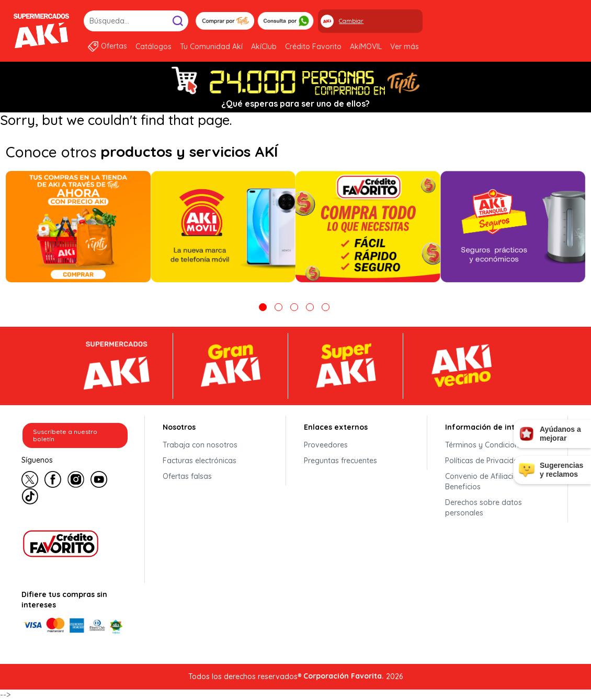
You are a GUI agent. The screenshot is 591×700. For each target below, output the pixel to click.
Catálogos (154, 47)
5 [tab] (326, 307)
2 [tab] (279, 307)
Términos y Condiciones (486, 445)
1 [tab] (263, 307)
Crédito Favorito (313, 47)
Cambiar (351, 21)
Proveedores (326, 445)
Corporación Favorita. (344, 676)
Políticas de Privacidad (484, 461)
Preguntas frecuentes (340, 461)
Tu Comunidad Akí (211, 47)
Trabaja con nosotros (200, 445)
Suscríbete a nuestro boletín (65, 435)
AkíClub (264, 47)
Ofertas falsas (187, 476)
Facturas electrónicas (200, 461)
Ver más (405, 47)
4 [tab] (310, 307)
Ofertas (114, 46)
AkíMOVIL (366, 47)
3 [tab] (294, 307)
